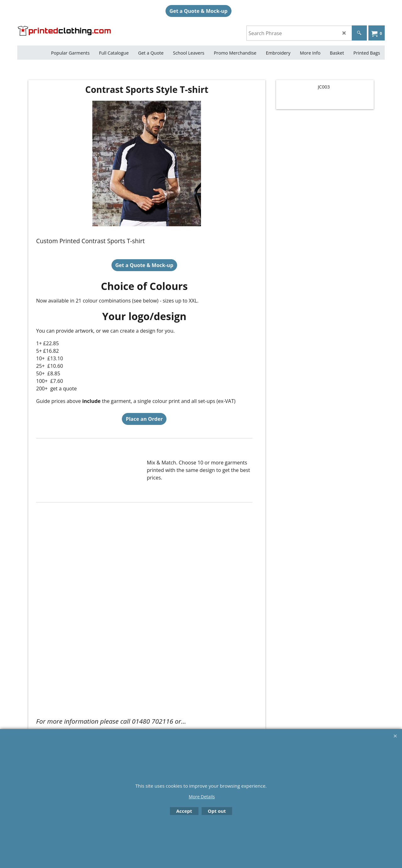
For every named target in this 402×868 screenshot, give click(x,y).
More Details (202, 797)
